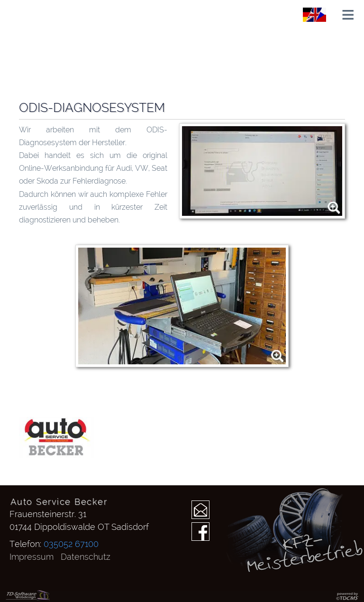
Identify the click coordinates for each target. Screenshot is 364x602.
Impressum (32, 557)
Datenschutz (86, 557)
